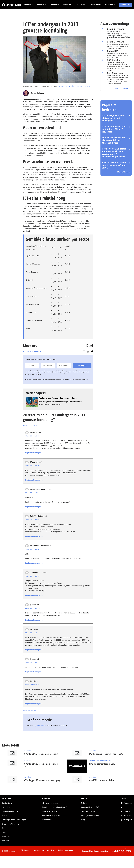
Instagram (128, 820)
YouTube (127, 816)
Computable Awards (10, 811)
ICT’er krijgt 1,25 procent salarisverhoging (42, 780)
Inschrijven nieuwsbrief (90, 816)
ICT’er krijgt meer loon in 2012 (102, 764)
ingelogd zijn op (40, 726)
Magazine (6, 816)
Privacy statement (66, 850)
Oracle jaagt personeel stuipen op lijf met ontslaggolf (113, 118)
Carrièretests (7, 803)
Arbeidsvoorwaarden (32, 351)
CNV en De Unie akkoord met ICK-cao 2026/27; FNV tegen (114, 129)
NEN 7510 (6, 841)
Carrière (71, 86)
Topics (5, 828)
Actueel (62, 86)
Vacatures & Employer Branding (54, 816)
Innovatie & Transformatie (100, 761)
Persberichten (47, 820)
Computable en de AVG (90, 807)
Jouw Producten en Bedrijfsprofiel (55, 807)
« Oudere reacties (30, 425)
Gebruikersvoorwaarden (44, 850)
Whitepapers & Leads (50, 811)
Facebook (128, 803)
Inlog (83, 820)
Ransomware (7, 837)
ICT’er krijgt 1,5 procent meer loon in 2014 (42, 754)
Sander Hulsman (38, 93)
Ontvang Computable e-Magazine (15, 820)
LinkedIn (127, 811)
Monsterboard (83, 86)
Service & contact (88, 811)
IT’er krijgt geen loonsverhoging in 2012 (106, 754)
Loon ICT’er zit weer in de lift (101, 780)
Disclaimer (25, 850)
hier (71, 379)
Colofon (84, 803)
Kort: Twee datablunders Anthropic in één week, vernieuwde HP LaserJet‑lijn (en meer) (114, 153)
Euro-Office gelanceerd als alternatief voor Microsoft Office (113, 140)
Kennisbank (7, 807)
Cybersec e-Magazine (10, 824)
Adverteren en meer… (50, 803)
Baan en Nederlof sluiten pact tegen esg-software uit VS (114, 165)
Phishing (6, 832)
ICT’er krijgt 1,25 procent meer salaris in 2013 (41, 765)
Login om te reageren (34, 453)
